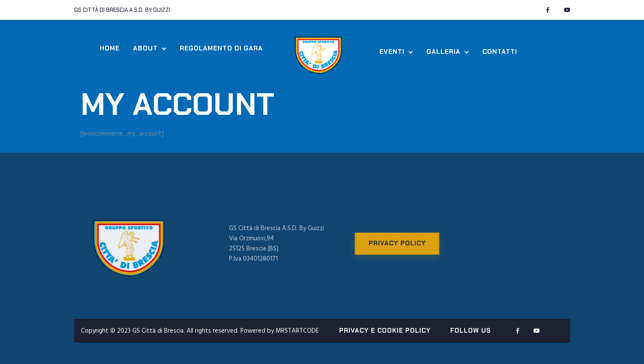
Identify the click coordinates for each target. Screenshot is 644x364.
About (150, 49)
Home (110, 49)
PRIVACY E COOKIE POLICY (385, 331)
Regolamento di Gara (221, 49)
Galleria (448, 52)
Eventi (396, 52)
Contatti (500, 52)
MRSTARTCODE (297, 331)
